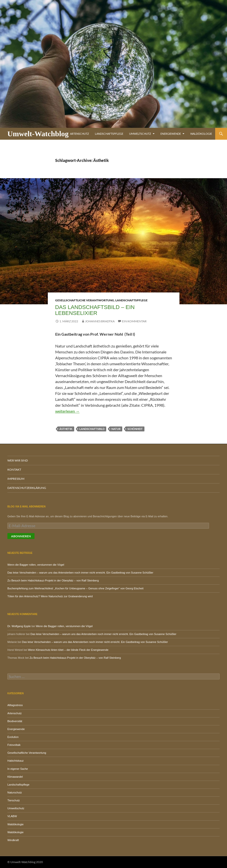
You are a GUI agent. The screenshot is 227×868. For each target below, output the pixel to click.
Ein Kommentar (134, 321)
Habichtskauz (16, 761)
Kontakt (14, 470)
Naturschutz (15, 792)
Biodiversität (15, 721)
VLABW (12, 816)
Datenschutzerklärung (27, 488)
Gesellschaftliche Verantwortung (85, 300)
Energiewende (171, 134)
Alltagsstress (15, 705)
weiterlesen (67, 411)
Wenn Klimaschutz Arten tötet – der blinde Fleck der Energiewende (68, 650)
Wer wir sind (18, 460)
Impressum (16, 479)
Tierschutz (14, 800)
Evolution (13, 737)
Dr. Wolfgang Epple (19, 626)
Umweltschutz (140, 134)
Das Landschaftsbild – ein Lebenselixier (95, 310)
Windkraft (13, 840)
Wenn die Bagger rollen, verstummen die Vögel (36, 565)
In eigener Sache (18, 769)
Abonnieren (21, 536)
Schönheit (135, 429)
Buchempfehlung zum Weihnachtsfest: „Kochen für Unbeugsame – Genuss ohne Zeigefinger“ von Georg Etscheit (75, 588)
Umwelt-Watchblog (38, 134)
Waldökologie (201, 134)
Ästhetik (66, 429)
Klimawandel (15, 777)
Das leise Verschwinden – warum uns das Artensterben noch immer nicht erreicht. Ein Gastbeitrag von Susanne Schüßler (80, 573)
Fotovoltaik (14, 745)
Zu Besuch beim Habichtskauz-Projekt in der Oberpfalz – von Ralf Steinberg (53, 580)
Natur (116, 429)
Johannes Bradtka (100, 321)
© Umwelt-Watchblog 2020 (25, 862)
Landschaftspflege (109, 134)
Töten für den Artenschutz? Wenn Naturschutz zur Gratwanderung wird (50, 596)
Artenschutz (79, 134)
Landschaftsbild (92, 429)
